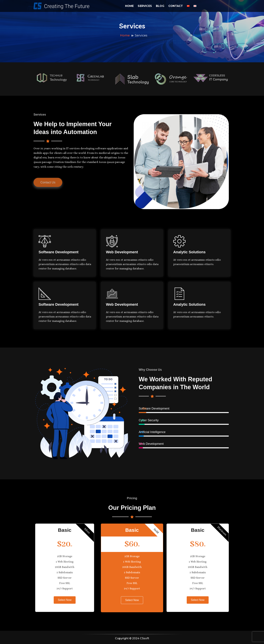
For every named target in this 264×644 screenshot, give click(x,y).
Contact (176, 6)
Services (145, 6)
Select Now (65, 600)
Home (129, 6)
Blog (160, 6)
